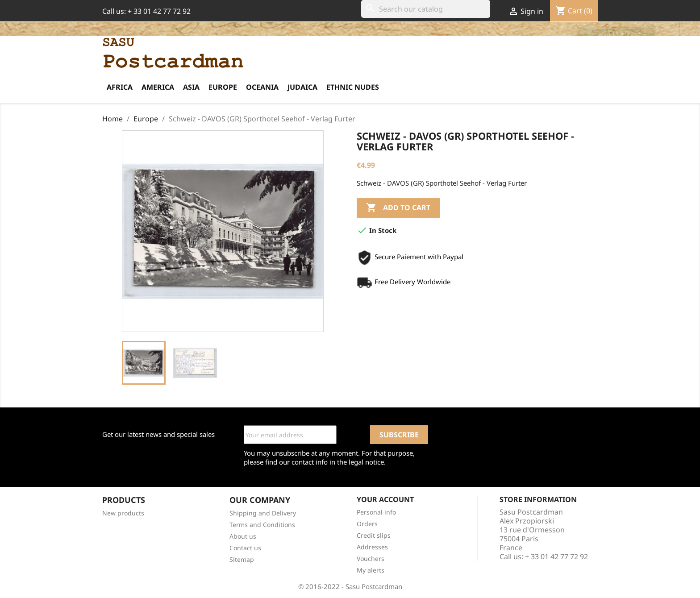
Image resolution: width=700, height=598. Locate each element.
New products (123, 513)
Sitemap (242, 559)
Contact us (245, 548)
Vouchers (371, 559)
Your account (385, 499)
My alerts (371, 570)
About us (243, 536)
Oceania (262, 87)
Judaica (302, 87)
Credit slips (374, 535)
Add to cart (398, 208)
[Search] (426, 9)
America (158, 87)
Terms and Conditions (262, 525)
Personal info (376, 512)
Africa (120, 87)
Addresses (372, 547)
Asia (191, 87)
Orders (367, 524)
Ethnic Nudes (353, 87)
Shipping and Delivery (263, 513)
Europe (223, 87)
